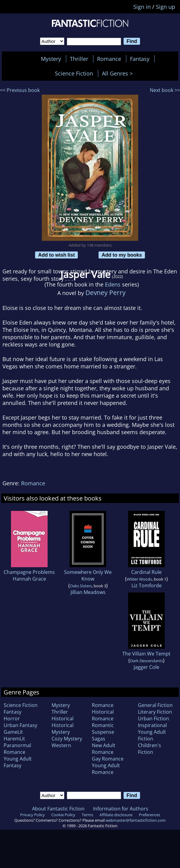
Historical (63, 719)
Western (61, 745)
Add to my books (122, 255)
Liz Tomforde (147, 585)
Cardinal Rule (146, 572)
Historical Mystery (63, 729)
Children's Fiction (149, 749)
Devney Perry (106, 292)
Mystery (51, 59)
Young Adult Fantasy (18, 762)
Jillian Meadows (88, 592)
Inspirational (152, 725)
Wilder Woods (139, 579)
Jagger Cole (146, 667)
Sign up (166, 7)
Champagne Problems (29, 572)
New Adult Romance (104, 749)
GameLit (13, 732)
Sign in (142, 7)
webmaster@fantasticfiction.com (136, 820)
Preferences (149, 815)
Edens (113, 284)
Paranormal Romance (17, 749)
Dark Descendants (146, 661)
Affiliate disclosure (116, 815)
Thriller (79, 59)
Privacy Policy (32, 815)
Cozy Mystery (67, 739)
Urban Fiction (153, 719)
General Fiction (155, 705)
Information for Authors (121, 809)
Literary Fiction (155, 712)
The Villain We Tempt (146, 654)
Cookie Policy (63, 815)
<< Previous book (20, 90)
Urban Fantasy (20, 725)
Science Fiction (74, 73)
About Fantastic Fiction (58, 809)
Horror (12, 719)
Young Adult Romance (106, 769)
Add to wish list (56, 255)
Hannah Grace (29, 579)
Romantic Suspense (103, 729)
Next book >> (165, 90)
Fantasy (140, 59)
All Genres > (119, 73)
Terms (87, 815)
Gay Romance (108, 759)
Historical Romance (103, 715)
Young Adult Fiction (152, 735)
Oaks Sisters (81, 586)
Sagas (99, 739)
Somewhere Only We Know (88, 575)
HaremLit (14, 739)
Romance (109, 59)
